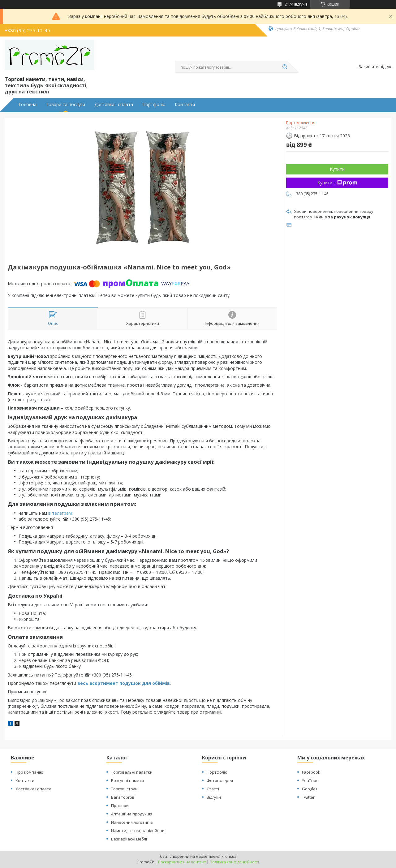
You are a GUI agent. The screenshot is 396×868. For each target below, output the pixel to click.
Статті (213, 789)
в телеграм (60, 513)
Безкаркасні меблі (129, 839)
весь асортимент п (100, 683)
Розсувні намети (127, 780)
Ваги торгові (123, 797)
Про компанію (29, 772)
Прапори (120, 806)
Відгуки (214, 797)
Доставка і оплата (114, 105)
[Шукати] (285, 67)
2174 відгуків (296, 4)
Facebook (311, 772)
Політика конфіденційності (234, 862)
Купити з (337, 183)
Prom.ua (229, 856)
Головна (28, 105)
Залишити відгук (375, 67)
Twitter (308, 797)
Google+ (310, 789)
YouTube (310, 780)
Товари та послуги (65, 105)
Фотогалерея (220, 780)
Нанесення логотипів (132, 822)
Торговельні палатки (132, 772)
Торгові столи (124, 789)
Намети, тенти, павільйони (138, 831)
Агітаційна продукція (132, 814)
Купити (337, 169)
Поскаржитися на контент (182, 862)
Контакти (185, 105)
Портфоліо (154, 105)
